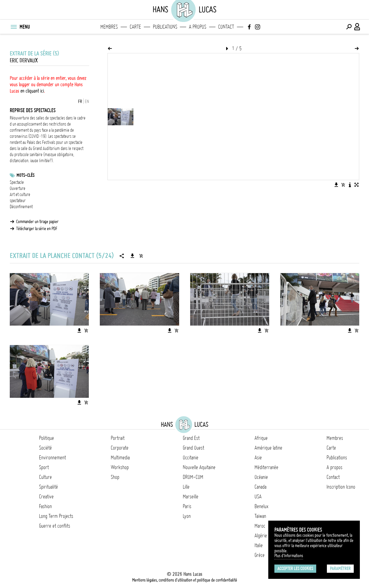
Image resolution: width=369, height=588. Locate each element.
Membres (109, 27)
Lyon (187, 516)
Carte (135, 27)
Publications (165, 27)
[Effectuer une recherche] (349, 27)
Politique (47, 438)
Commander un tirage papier (37, 222)
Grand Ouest (194, 448)
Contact (226, 27)
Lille (186, 487)
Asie (258, 458)
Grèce (260, 555)
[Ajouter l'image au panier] (343, 185)
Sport (44, 467)
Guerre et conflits (55, 526)
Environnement (52, 458)
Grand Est (191, 438)
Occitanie (191, 458)
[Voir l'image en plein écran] (356, 185)
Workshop (120, 467)
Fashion (45, 506)
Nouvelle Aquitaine (199, 467)
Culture (45, 477)
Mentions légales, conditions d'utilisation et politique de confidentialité (185, 580)
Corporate (120, 448)
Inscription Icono (341, 487)
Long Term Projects (56, 516)
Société (45, 448)
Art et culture (20, 194)
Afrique (261, 438)
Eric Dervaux (24, 61)
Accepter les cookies (295, 568)
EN (87, 102)
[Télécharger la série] (132, 256)
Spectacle (17, 182)
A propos (198, 27)
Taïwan (260, 516)
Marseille (191, 497)
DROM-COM (193, 477)
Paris (187, 506)
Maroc (260, 526)
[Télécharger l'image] (336, 185)
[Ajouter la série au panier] (141, 256)
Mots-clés (25, 175)
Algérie (261, 536)
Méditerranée (266, 467)
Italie (259, 545)
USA (258, 497)
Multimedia (120, 458)
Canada (260, 487)
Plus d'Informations (289, 556)
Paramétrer (340, 568)
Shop (115, 477)
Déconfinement (21, 207)
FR (80, 102)
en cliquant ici (32, 91)
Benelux (261, 506)
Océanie (261, 477)
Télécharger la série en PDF (37, 229)
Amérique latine (268, 448)
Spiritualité (49, 487)
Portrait (118, 438)
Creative (46, 497)
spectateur (18, 201)
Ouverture (18, 188)
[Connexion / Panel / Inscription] (357, 27)
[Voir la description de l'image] (350, 185)
